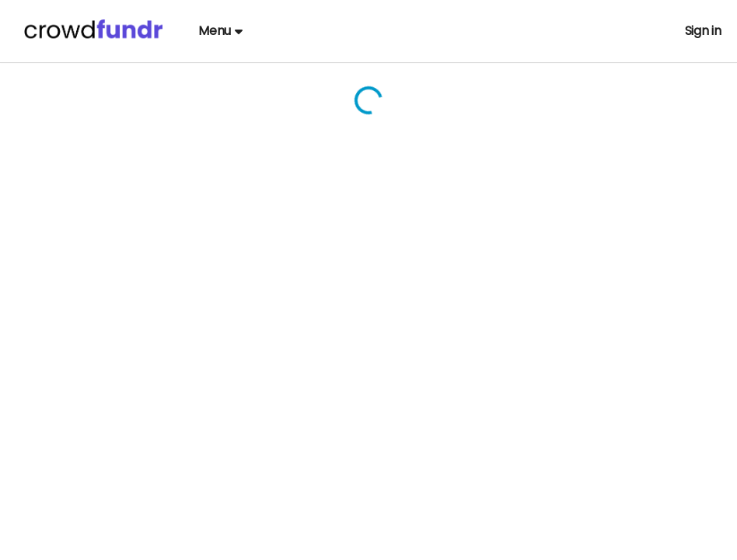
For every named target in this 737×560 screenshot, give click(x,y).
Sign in (703, 31)
